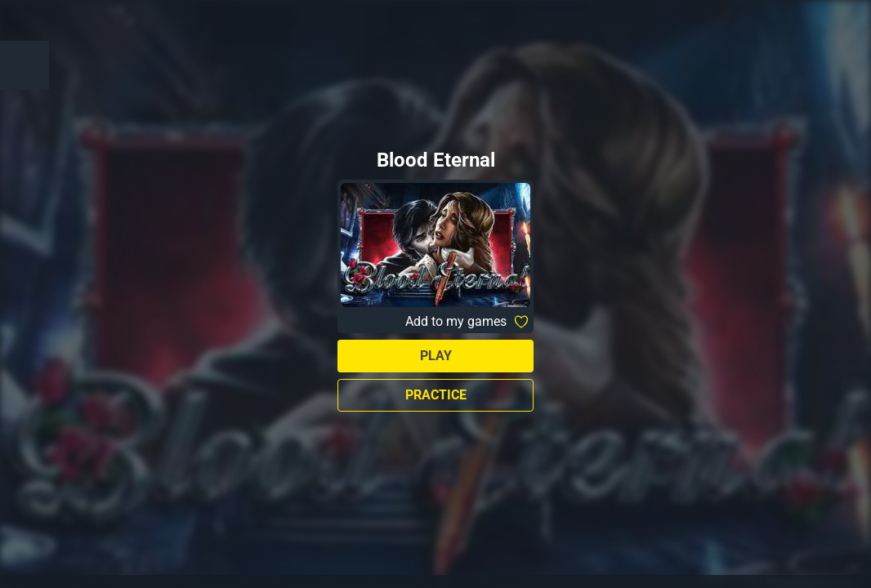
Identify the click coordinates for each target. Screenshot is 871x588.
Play (436, 356)
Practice (436, 395)
